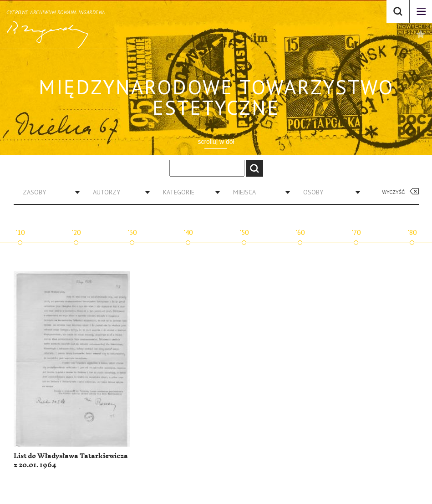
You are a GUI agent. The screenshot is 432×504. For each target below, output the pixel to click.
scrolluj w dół (216, 142)
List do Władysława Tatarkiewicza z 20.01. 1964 (71, 461)
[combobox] (48, 192)
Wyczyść (394, 192)
